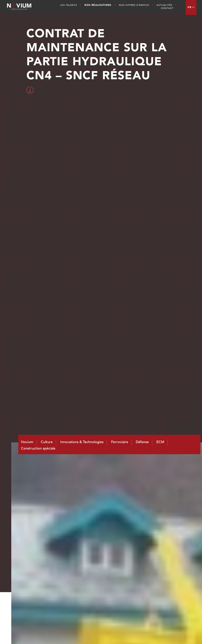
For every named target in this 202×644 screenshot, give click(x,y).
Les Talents (69, 5)
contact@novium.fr (105, 601)
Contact (167, 8)
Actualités (164, 5)
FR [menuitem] (189, 7)
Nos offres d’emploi (134, 5)
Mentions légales (169, 634)
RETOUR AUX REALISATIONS (100, 383)
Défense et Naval (174, 564)
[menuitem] (191, 7)
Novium (133, 559)
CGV (185, 634)
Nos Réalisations (98, 5)
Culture (132, 564)
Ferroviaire (170, 559)
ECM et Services (174, 569)
